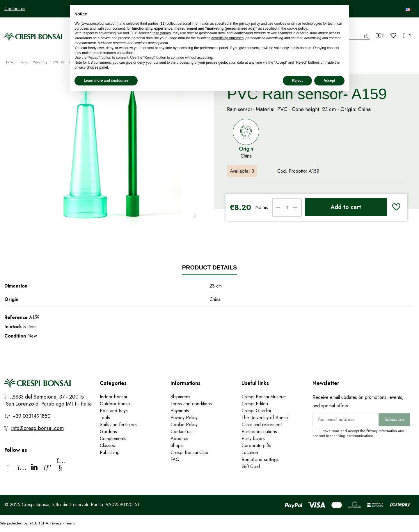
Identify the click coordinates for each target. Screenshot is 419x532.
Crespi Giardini (256, 411)
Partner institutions (259, 432)
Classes (107, 446)
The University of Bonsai (265, 418)
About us (179, 439)
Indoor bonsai (113, 397)
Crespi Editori (255, 404)
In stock (13, 327)
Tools (105, 418)
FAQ (175, 459)
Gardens (108, 432)
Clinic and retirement (262, 425)
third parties (162, 33)
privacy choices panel (91, 67)
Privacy (372, 431)
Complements (113, 439)
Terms (70, 523)
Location (250, 452)
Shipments (180, 397)
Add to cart (346, 207)
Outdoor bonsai (115, 404)
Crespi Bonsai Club (189, 452)
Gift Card (251, 466)
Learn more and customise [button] (106, 81)
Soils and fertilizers (118, 425)
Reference (16, 317)
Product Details (210, 267)
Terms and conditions (191, 404)
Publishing (110, 452)
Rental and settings (260, 459)
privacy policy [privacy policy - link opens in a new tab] (249, 24)
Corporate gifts (256, 446)
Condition (15, 336)
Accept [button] (329, 81)
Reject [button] (297, 81)
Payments (180, 411)
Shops (177, 446)
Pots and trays (114, 411)
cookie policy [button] (297, 28)
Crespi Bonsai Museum (264, 397)
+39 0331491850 (31, 416)
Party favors (253, 439)
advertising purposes (227, 38)
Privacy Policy (184, 418)
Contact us (15, 9)
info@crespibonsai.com (37, 428)
